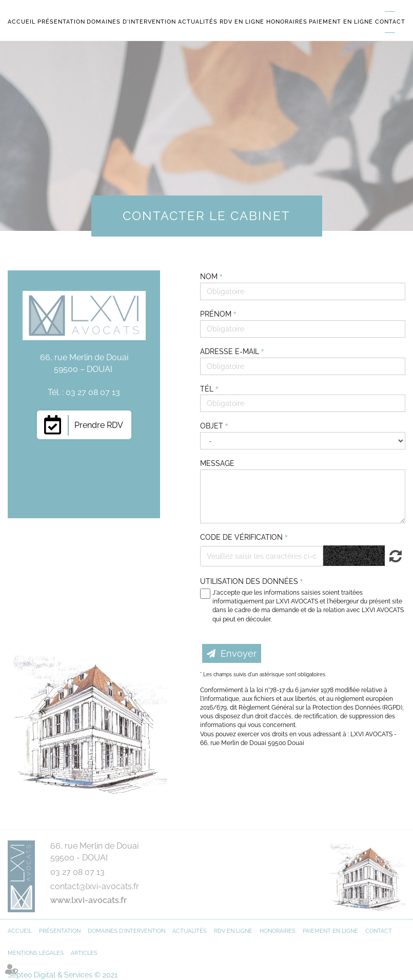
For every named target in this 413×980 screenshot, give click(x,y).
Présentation (61, 22)
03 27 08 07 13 (77, 872)
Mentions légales (36, 953)
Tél (208, 389)
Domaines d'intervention (131, 22)
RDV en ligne (242, 22)
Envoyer (239, 653)
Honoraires (287, 22)
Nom (210, 277)
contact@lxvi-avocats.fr (95, 886)
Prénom (217, 314)
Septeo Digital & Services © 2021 (63, 975)
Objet (213, 426)
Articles (84, 953)
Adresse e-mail (231, 351)
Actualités (198, 22)
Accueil (22, 22)
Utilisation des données (249, 581)
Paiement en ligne (341, 22)
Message (217, 463)
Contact (390, 22)
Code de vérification (241, 537)
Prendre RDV (99, 425)
